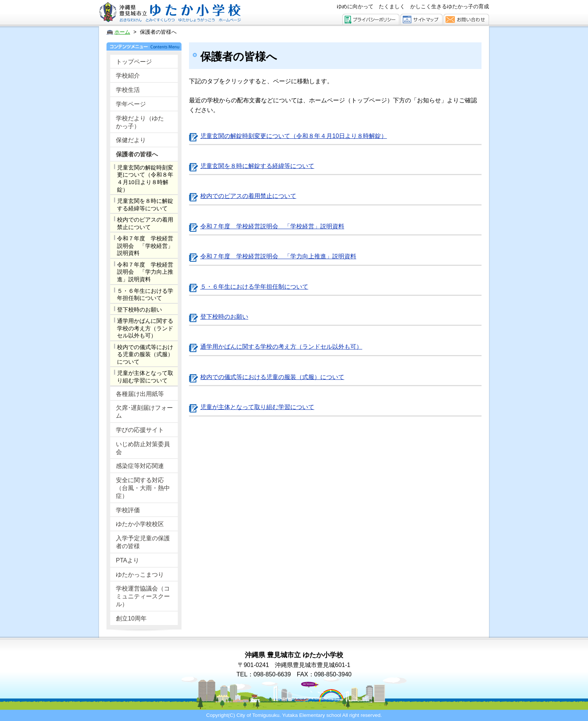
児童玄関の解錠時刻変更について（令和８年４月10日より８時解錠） (145, 178)
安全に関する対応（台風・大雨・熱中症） (143, 488)
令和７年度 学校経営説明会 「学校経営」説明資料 (145, 246)
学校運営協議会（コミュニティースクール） (143, 596)
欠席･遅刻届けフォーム (144, 412)
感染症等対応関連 (140, 466)
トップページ (134, 62)
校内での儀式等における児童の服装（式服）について (145, 354)
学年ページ (131, 104)
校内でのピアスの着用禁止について (145, 223)
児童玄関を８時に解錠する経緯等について (145, 205)
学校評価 (128, 510)
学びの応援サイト (140, 430)
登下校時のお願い (139, 310)
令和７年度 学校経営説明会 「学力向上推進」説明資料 (145, 272)
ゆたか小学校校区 (140, 524)
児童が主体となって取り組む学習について (145, 377)
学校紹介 (128, 76)
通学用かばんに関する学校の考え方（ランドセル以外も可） (145, 328)
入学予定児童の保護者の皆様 (143, 542)
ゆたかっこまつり (140, 575)
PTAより (127, 560)
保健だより (131, 140)
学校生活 (128, 90)
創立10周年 (131, 618)
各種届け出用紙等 (140, 394)
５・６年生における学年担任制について (145, 295)
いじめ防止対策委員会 (143, 448)
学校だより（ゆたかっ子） (140, 122)
